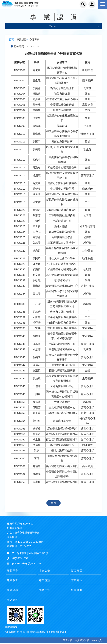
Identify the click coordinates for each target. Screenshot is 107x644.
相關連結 (13, 590)
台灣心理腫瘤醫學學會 (26, 4)
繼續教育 (13, 580)
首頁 (11, 40)
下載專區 (77, 580)
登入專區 (13, 600)
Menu (74, 26)
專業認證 (45, 580)
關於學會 (13, 571)
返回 (53, 503)
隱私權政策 (12, 627)
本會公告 (45, 571)
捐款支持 (45, 590)
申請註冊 (77, 590)
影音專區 (77, 571)
